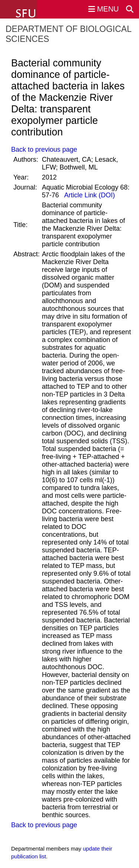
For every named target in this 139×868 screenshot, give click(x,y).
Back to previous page (44, 149)
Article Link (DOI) (89, 195)
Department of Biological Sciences (68, 34)
